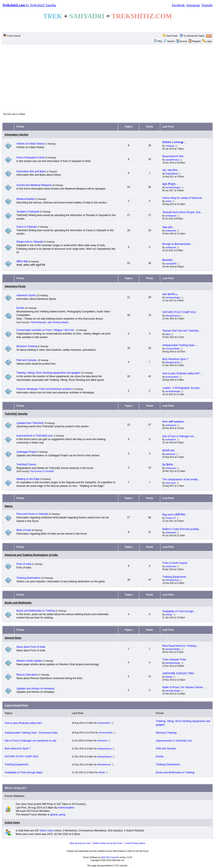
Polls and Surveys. (27, 360)
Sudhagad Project (26, 452)
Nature (9, 506)
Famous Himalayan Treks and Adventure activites (44, 389)
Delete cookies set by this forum (107, 843)
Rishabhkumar (172, 580)
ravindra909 (171, 264)
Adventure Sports (26, 295)
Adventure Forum (15, 286)
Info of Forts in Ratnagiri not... (179, 436)
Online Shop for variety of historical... (183, 198)
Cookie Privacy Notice (135, 843)
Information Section (16, 135)
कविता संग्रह (22, 261)
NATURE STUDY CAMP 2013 (179, 312)
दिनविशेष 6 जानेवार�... (174, 142)
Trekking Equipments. (175, 577)
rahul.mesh (171, 483)
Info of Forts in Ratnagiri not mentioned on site (30, 741)
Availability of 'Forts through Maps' (24, 772)
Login (209, 41)
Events (182, 41)
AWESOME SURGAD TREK (178, 673)
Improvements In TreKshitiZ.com (35, 436)
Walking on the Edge (28, 479)
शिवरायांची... (168, 260)
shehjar (169, 615)
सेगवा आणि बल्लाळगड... (174, 422)
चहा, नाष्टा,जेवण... (171, 170)
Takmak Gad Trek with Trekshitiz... (182, 331)
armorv (169, 201)
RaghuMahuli (172, 174)
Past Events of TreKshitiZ (42, 471)
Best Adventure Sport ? (175, 359)
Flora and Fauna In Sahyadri (32, 514)
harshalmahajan (173, 188)
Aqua (168, 334)
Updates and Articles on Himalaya (35, 689)
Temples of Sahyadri (28, 212)
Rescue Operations (27, 675)
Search (169, 41)
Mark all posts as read (80, 843)
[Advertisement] (107, 78)
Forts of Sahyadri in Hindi (31, 158)
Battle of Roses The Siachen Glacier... (184, 687)
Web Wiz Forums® (110, 857)
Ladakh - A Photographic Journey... (182, 388)
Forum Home (14, 36)
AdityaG (169, 677)
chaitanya (170, 146)
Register (197, 41)
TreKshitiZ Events (26, 465)
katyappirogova (173, 316)
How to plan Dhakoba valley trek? (23, 723)
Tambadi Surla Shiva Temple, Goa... (182, 212)
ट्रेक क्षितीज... (168, 465)
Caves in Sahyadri (27, 227)
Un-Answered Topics (194, 36)
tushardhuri (171, 440)
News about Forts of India (31, 647)
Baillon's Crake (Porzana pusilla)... (182, 529)
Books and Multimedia (18, 603)
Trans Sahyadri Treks (174, 660)
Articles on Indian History (30, 144)
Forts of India (24, 564)
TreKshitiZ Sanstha (16, 414)
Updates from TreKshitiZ (30, 423)
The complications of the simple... (181, 479)
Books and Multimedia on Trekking (36, 611)
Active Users (12, 823)
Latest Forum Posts (16, 705)
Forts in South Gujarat (175, 563)
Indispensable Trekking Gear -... (180, 345)
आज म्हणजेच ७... (171, 294)
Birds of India (24, 530)
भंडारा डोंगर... (168, 227)
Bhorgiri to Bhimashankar (176, 244)
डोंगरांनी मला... (169, 451)
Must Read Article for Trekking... (180, 646)
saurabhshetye (172, 160)
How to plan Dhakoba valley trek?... (182, 373)
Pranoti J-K (171, 518)
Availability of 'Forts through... (179, 611)
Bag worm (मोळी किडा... (175, 515)
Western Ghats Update (29, 661)
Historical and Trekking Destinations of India (31, 555)
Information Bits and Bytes (31, 171)
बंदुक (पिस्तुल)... (170, 184)
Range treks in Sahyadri (30, 242)
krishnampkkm (172, 377)
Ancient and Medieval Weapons (34, 185)
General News (13, 638)
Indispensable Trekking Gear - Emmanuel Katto (31, 733)
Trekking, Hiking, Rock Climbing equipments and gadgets (48, 373)
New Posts (172, 36)
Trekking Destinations (28, 578)
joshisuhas (170, 454)
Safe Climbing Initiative (58, 322)
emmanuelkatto (173, 349)
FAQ (160, 41)
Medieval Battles (26, 199)
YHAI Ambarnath (38, 322)
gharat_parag (58, 815)
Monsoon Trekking (27, 346)
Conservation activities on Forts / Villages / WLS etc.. (46, 330)
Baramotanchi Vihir (173, 156)
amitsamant (171, 216)
